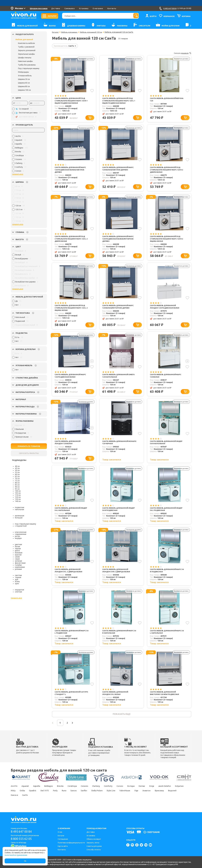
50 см (17, 470)
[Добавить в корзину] (90, 118)
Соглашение (63, 839)
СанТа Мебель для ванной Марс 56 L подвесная (71, 635)
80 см (17, 483)
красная (18, 555)
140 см (18, 501)
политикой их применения (16, 855)
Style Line (132, 795)
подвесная (20, 507)
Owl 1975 (61, 795)
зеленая (18, 561)
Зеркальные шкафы (26, 54)
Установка (84, 8)
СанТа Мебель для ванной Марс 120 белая (166, 378)
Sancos (92, 795)
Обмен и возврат (94, 839)
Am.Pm (14, 791)
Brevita (63, 791)
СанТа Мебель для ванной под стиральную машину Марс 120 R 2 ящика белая (167, 240)
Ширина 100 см (24, 90)
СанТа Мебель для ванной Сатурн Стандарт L (68, 697)
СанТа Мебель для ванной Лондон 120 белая (68, 445)
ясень (17, 581)
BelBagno (51, 791)
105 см (18, 493)
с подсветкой (21, 526)
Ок (25, 861)
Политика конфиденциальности (71, 843)
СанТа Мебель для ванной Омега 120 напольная (119, 378)
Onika (37, 795)
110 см (18, 495)
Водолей (29, 800)
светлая (18, 575)
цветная (18, 544)
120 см (18, 497)
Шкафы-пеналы (25, 58)
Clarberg (101, 791)
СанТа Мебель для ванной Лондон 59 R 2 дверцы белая (117, 574)
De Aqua (139, 791)
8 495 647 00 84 (22, 832)
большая (19, 518)
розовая (18, 569)
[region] (28, 154)
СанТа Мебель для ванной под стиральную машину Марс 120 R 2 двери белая (167, 170)
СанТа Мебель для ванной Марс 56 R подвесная (166, 574)
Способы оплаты (94, 850)
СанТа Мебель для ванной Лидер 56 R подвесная (119, 512)
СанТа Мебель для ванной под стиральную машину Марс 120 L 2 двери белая (71, 240)
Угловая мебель (25, 76)
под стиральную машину (26, 524)
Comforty (114, 791)
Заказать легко (93, 843)
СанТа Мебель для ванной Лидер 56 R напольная (167, 445)
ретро (18, 536)
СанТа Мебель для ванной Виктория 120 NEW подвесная (165, 697)
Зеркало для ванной (27, 50)
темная (18, 577)
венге (17, 551)
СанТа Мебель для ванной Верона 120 (163, 100)
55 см (17, 472)
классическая (21, 532)
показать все (18, 174)
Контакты (112, 8)
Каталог (55, 32)
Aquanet (26, 791)
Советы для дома (94, 846)
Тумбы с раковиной (26, 47)
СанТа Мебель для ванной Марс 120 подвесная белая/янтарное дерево (118, 240)
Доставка (56, 8)
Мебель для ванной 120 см (93, 32)
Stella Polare (117, 795)
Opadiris (48, 795)
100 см (18, 491)
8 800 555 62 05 (22, 839)
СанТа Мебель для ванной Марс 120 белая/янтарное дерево (118, 308)
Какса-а (42, 800)
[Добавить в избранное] (92, 91)
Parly (73, 795)
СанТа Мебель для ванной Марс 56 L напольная (166, 635)
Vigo (159, 795)
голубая (18, 565)
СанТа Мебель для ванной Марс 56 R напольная (118, 635)
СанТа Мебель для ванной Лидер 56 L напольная (71, 512)
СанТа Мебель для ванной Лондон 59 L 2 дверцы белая (69, 574)
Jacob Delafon (174, 791)
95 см (17, 489)
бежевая (19, 553)
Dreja (161, 791)
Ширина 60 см (24, 83)
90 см (17, 487)
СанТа (53, 800)
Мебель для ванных (70, 32)
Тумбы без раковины (27, 65)
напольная (19, 509)
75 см (17, 481)
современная (21, 534)
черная (18, 549)
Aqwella (38, 791)
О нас (60, 832)
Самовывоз (70, 8)
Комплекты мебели (26, 43)
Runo (82, 795)
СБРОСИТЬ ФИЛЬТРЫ (29, 453)
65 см (17, 477)
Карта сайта (63, 846)
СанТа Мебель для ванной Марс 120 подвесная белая (71, 378)
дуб (17, 579)
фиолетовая (20, 563)
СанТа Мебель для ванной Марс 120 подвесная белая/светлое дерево (71, 170)
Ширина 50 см (24, 79)
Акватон (170, 795)
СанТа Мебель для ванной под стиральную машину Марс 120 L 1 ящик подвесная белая (119, 101)
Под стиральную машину (29, 68)
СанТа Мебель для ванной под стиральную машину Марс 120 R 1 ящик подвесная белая (71, 101)
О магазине (98, 8)
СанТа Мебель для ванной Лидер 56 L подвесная (167, 512)
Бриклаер (15, 800)
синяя (17, 557)
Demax (150, 791)
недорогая (19, 590)
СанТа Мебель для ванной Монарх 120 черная (116, 445)
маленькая (20, 516)
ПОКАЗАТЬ (29, 446)
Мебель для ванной (24, 39)
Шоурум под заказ (39, 8)
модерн (18, 538)
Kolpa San (15, 795)
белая (17, 547)
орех (17, 584)
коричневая (20, 567)
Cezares (89, 791)
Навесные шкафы (25, 61)
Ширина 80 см (24, 86)
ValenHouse (147, 795)
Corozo (126, 791)
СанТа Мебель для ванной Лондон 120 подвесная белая (165, 308)
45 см (17, 468)
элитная (18, 592)
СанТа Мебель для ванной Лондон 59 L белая (116, 697)
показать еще (122, 718)
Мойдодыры (23, 72)
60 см (17, 475)
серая (17, 559)
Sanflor (104, 795)
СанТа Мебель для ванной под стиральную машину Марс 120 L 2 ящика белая (71, 310)
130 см (18, 499)
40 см (17, 466)
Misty (27, 795)
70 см (17, 479)
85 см (17, 485)
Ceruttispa (76, 791)
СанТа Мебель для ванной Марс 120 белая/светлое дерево (118, 169)
